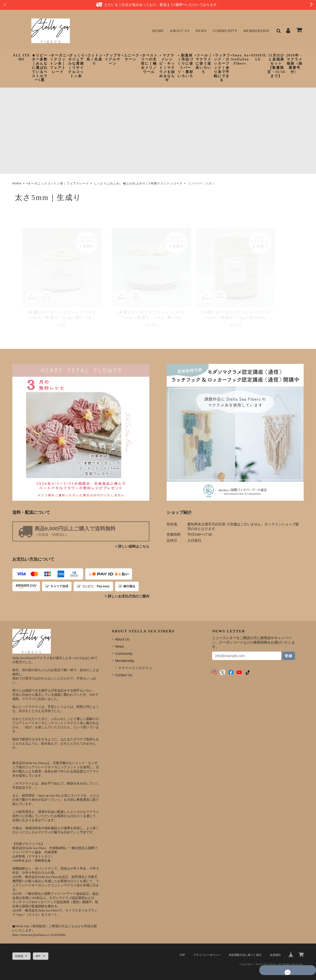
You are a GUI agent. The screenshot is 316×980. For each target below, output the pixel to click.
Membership (256, 31)
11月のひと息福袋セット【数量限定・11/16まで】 (276, 66)
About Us (180, 31)
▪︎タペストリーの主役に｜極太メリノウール (149, 64)
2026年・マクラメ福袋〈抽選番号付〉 (295, 64)
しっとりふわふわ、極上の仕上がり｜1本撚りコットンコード (138, 183)
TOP (182, 945)
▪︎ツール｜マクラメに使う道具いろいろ (204, 64)
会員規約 (275, 945)
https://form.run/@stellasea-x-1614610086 (39, 925)
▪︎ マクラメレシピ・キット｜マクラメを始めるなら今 (167, 68)
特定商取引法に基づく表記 (245, 945)
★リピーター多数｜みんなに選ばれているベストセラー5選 (40, 68)
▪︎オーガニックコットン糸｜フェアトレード (58, 64)
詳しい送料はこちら (134, 537)
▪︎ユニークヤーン (131, 57)
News (201, 31)
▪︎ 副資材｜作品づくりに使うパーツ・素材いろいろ (185, 66)
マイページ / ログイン (135, 658)
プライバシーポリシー (207, 945)
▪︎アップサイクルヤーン (112, 60)
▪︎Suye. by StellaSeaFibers (240, 60)
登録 (289, 646)
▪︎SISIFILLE (258, 57)
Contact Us (124, 665)
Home (158, 31)
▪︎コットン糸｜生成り (94, 60)
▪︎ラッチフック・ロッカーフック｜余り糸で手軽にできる (222, 68)
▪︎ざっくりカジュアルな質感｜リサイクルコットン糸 (76, 66)
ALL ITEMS (21, 57)
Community (225, 31)
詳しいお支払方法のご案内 (129, 586)
